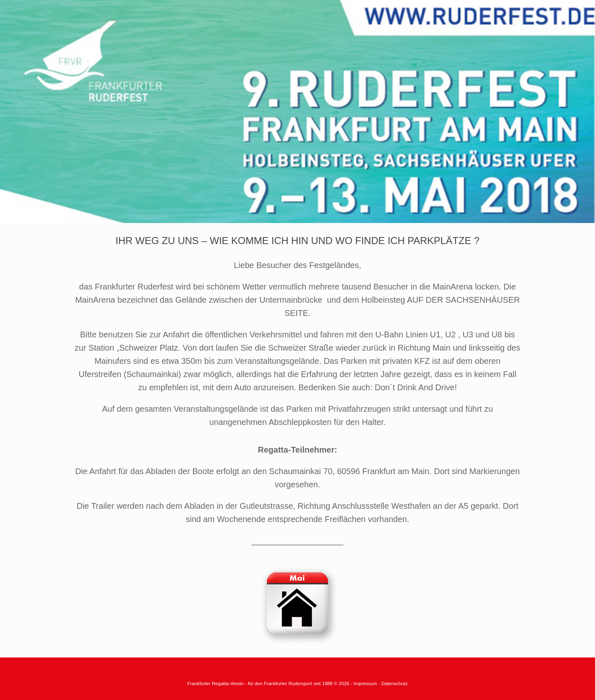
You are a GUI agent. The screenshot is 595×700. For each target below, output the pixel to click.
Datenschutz (395, 683)
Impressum (366, 683)
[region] (297, 112)
